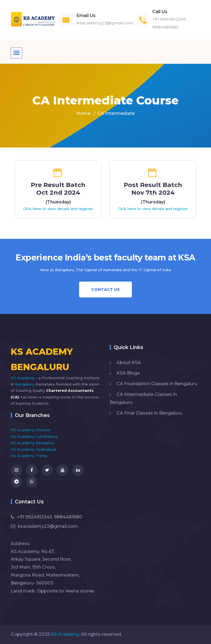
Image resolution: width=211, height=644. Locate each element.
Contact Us (105, 290)
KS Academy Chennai (30, 430)
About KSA (129, 363)
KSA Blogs (128, 373)
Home (83, 113)
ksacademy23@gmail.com (105, 23)
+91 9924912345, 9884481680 (46, 517)
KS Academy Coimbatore (34, 436)
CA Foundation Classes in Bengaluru (157, 384)
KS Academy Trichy (29, 456)
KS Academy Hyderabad (33, 449)
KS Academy (23, 378)
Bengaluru (24, 384)
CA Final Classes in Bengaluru (149, 413)
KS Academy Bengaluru (33, 443)
